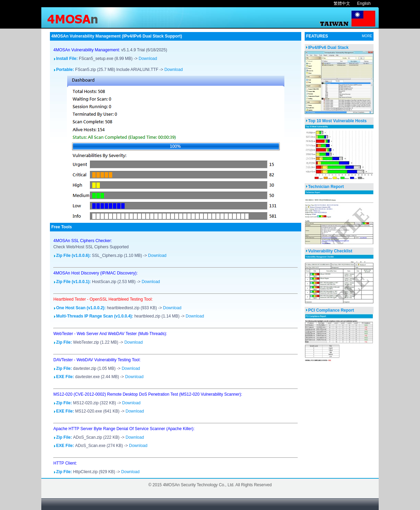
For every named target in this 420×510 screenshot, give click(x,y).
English (364, 3)
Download (148, 59)
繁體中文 (342, 3)
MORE (367, 36)
